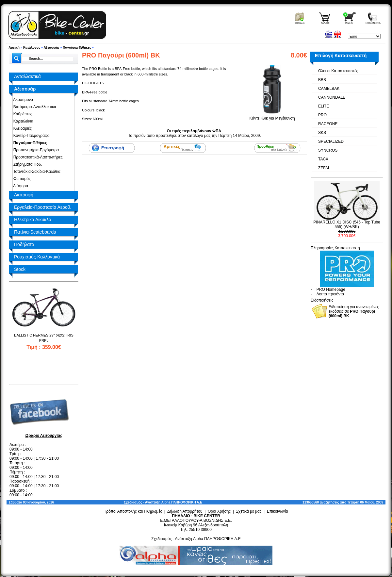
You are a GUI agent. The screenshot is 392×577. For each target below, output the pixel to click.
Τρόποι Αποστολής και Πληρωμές (133, 511)
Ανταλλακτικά (27, 76)
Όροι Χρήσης (219, 511)
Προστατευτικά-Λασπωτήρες (37, 157)
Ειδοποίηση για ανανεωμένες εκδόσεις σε (354, 311)
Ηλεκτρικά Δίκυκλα (33, 220)
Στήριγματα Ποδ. (26, 164)
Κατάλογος (32, 48)
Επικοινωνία (278, 511)
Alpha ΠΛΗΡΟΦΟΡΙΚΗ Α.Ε (182, 502)
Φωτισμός (21, 179)
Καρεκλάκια (22, 121)
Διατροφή (24, 195)
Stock (20, 269)
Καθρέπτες (22, 114)
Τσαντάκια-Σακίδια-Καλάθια (36, 172)
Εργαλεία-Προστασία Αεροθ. (43, 207)
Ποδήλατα (24, 244)
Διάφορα (20, 186)
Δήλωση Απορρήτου (185, 511)
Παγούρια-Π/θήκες (77, 48)
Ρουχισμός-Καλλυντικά (37, 257)
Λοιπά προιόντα (330, 294)
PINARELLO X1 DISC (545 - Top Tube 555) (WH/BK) (347, 224)
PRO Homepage (331, 289)
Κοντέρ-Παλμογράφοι (31, 136)
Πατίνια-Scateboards (35, 232)
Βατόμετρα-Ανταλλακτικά (34, 107)
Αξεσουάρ (52, 48)
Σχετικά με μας (249, 511)
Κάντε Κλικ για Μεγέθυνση (272, 116)
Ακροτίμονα (22, 100)
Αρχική (14, 48)
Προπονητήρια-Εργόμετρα (35, 150)
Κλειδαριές (21, 128)
